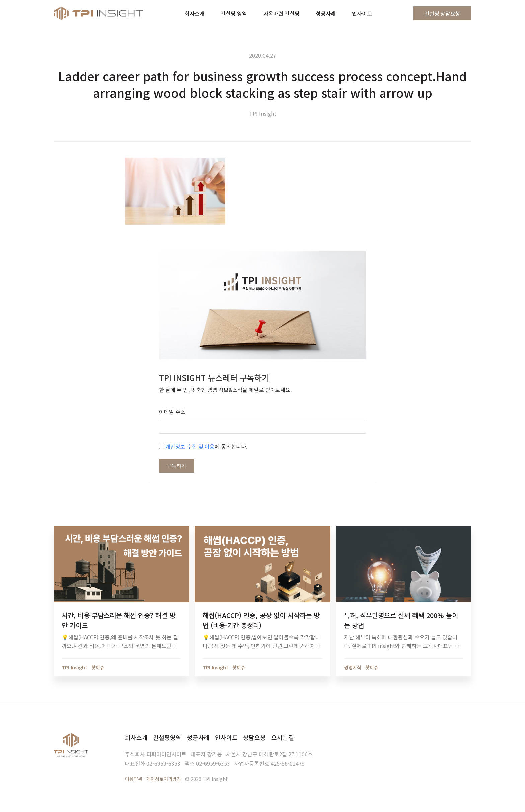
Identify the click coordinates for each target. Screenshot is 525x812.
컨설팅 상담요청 (442, 13)
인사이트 (226, 737)
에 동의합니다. (203, 446)
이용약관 (134, 779)
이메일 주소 (172, 412)
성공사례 (198, 737)
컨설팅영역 (167, 737)
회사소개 (136, 737)
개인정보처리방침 (164, 779)
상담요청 (254, 737)
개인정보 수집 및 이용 (190, 446)
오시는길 (283, 737)
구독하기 (176, 466)
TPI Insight (263, 113)
